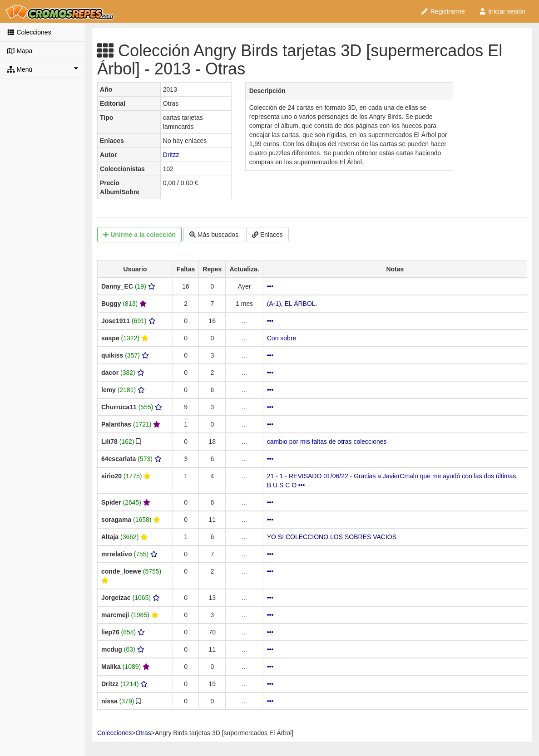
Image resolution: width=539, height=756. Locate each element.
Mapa (20, 51)
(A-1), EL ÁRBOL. (292, 304)
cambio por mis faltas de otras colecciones (327, 442)
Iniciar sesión (502, 11)
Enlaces (267, 235)
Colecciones (29, 32)
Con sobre (282, 338)
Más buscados (214, 235)
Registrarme (443, 11)
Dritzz (171, 155)
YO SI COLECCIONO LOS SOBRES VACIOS (332, 537)
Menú (42, 69)
